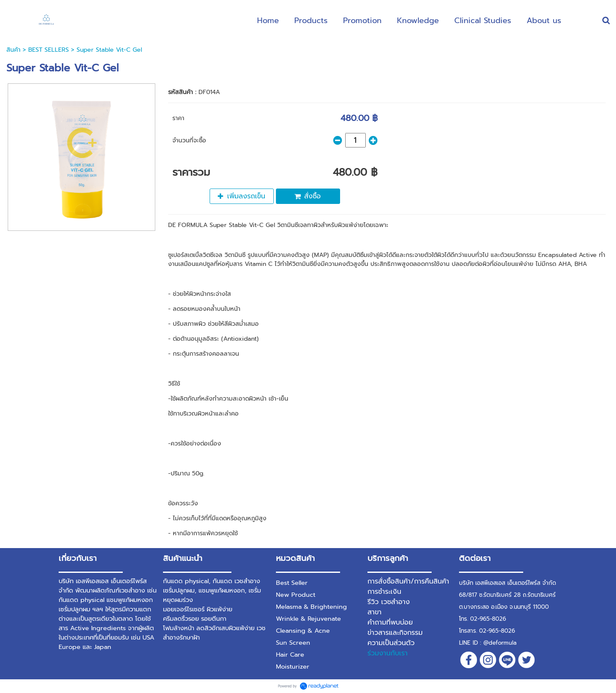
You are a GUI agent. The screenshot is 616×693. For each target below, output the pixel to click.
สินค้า (13, 50)
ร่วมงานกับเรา (388, 653)
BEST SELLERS (50, 50)
